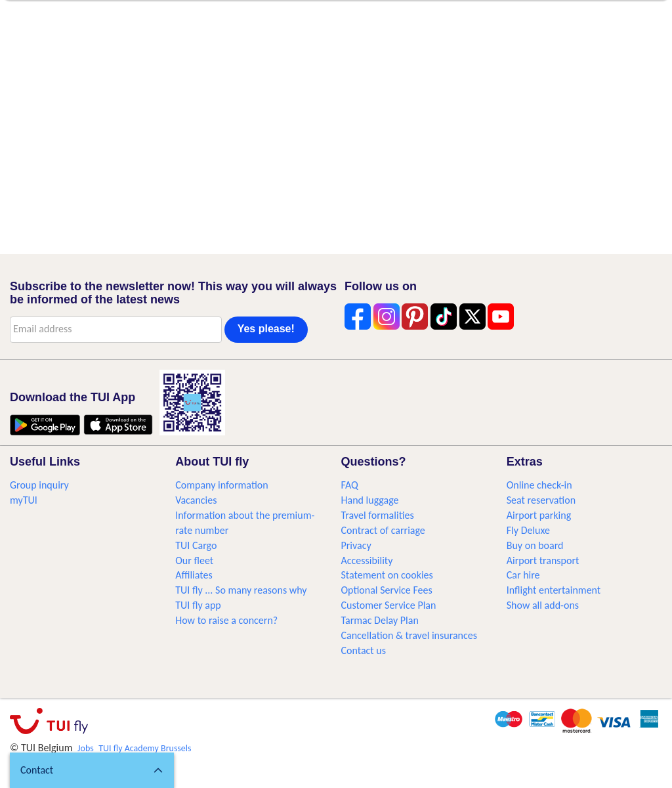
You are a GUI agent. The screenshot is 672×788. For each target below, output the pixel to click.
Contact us (364, 650)
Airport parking (539, 515)
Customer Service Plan (389, 605)
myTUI (24, 500)
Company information (221, 485)
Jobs (86, 748)
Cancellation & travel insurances (409, 635)
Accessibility (367, 560)
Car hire (523, 575)
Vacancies (196, 500)
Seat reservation (541, 500)
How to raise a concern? (226, 620)
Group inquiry (39, 485)
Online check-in (539, 485)
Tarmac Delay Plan (380, 620)
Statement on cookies (387, 575)
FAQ (350, 485)
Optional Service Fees (387, 590)
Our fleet (194, 560)
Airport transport (543, 560)
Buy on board (535, 545)
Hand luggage (370, 500)
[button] (92, 770)
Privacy (356, 545)
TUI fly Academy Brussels (145, 748)
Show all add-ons (543, 605)
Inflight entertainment (554, 590)
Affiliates (194, 575)
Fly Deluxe (528, 530)
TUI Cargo (196, 545)
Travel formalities (378, 515)
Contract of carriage (383, 530)
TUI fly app (198, 605)
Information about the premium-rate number (245, 523)
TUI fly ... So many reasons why (241, 590)
